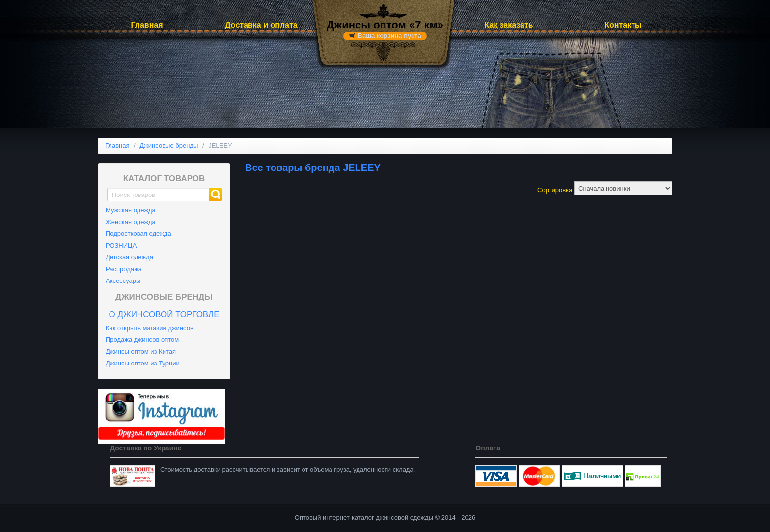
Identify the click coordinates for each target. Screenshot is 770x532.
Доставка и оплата (261, 25)
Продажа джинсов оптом (142, 340)
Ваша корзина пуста (390, 36)
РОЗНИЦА (121, 245)
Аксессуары (123, 281)
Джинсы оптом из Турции (143, 363)
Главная (147, 25)
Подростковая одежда (138, 234)
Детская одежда (129, 257)
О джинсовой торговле (164, 315)
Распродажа (124, 269)
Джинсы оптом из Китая (141, 351)
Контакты (623, 25)
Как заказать (509, 25)
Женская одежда (131, 222)
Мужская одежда (131, 210)
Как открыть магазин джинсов (150, 328)
